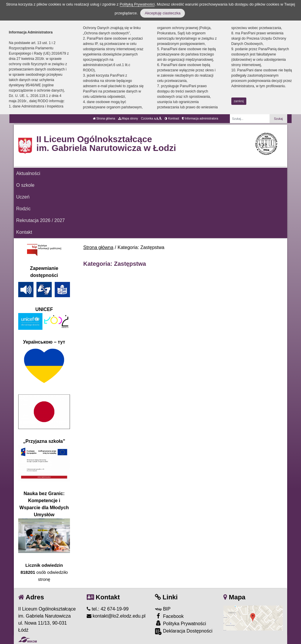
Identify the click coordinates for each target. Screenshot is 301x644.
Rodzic (23, 209)
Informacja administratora (200, 118)
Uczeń (23, 197)
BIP (163, 609)
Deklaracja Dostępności (184, 632)
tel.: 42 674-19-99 (108, 609)
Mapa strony (128, 118)
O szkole (25, 185)
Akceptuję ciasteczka (162, 13)
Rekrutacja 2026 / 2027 (40, 220)
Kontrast (172, 118)
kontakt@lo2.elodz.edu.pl (116, 616)
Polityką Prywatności (137, 4)
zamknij (239, 101)
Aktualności (28, 173)
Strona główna (104, 118)
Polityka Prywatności (180, 623)
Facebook (169, 616)
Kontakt (24, 232)
